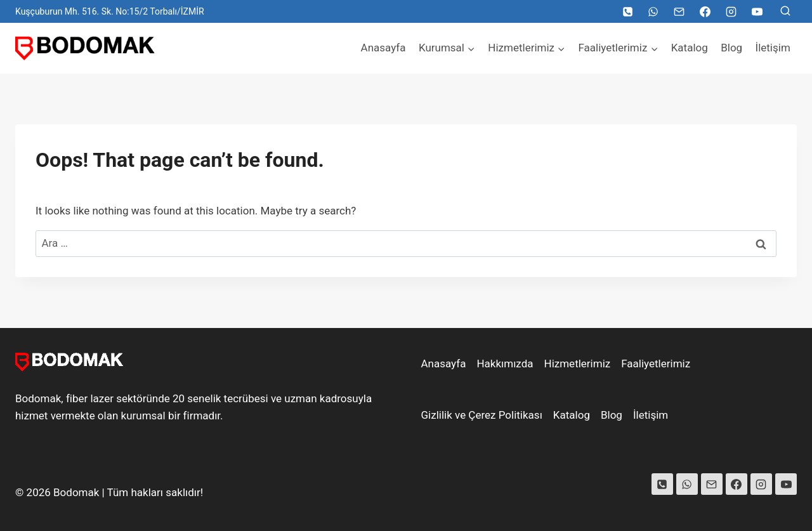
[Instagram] (731, 11)
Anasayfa (383, 48)
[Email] (679, 11)
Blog (731, 48)
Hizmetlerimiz (578, 364)
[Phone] (662, 484)
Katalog (690, 48)
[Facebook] (705, 11)
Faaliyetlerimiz (656, 364)
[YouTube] (757, 11)
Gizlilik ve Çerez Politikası (482, 415)
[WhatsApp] (653, 11)
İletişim (773, 48)
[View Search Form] (785, 11)
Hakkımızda (505, 364)
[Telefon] (627, 11)
